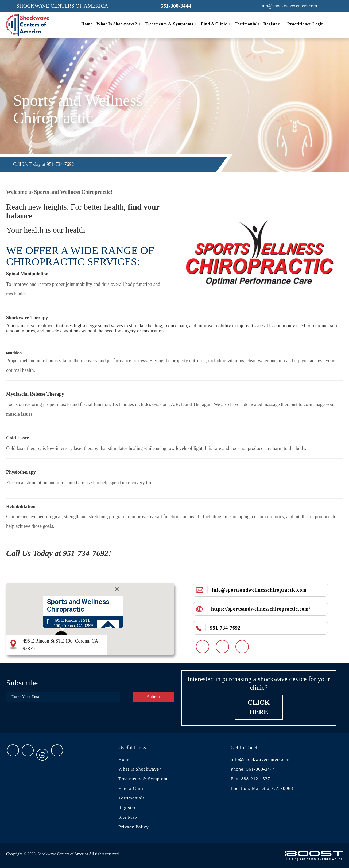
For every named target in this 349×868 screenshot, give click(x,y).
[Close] (117, 589)
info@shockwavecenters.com (261, 759)
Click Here (259, 707)
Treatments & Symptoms (171, 24)
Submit (154, 697)
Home (87, 24)
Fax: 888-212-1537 (250, 779)
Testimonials (247, 24)
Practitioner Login (305, 24)
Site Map (128, 817)
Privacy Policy (134, 827)
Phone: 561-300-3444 (253, 769)
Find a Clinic (216, 24)
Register (274, 24)
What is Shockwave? (119, 24)
